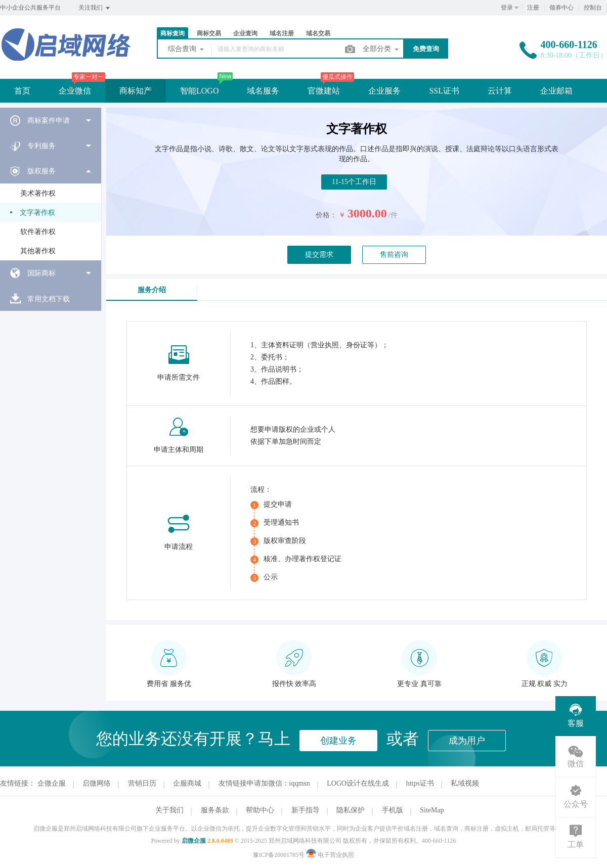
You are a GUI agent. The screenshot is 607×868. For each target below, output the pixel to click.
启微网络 (97, 783)
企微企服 (52, 783)
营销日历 (142, 783)
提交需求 (319, 255)
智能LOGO (199, 91)
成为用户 (467, 741)
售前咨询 (394, 255)
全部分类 (381, 50)
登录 (507, 8)
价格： (326, 215)
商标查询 (172, 33)
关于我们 (169, 810)
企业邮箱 (556, 91)
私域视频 (465, 783)
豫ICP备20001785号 (279, 855)
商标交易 (209, 33)
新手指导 (306, 810)
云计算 (500, 91)
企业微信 (75, 91)
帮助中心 (260, 810)
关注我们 (95, 8)
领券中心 (561, 8)
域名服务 (263, 91)
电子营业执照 (330, 855)
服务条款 (215, 810)
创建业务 (338, 741)
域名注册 (282, 33)
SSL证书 (444, 91)
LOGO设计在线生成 (358, 783)
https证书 (420, 783)
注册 (533, 8)
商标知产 (136, 91)
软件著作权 (38, 232)
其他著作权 (38, 251)
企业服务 (384, 91)
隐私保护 (351, 810)
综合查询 (187, 50)
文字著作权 (37, 213)
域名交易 (318, 33)
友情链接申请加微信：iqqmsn (264, 783)
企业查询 (245, 33)
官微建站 (324, 91)
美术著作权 (38, 193)
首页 (22, 91)
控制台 (593, 8)
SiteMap (432, 810)
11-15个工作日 (354, 182)
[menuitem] (51, 120)
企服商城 (187, 783)
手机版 (393, 810)
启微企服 (194, 841)
